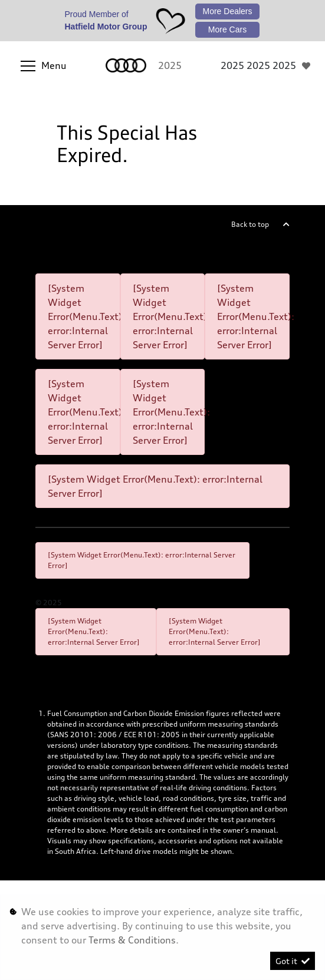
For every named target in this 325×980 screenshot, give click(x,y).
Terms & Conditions (132, 940)
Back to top (250, 224)
